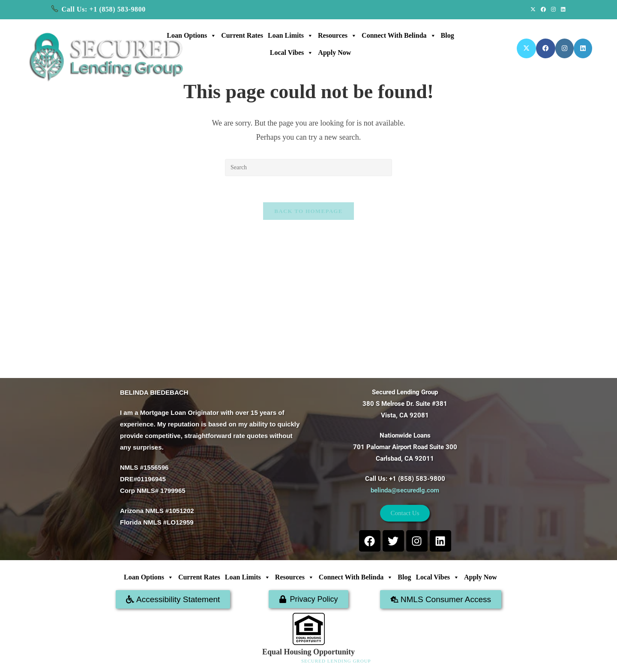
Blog (448, 35)
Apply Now (334, 52)
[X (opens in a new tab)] (533, 9)
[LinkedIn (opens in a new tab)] (562, 9)
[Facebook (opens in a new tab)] (543, 9)
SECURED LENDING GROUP (336, 661)
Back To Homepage (308, 211)
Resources (337, 36)
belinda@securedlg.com (405, 490)
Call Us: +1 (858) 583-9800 (104, 9)
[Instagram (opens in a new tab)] (553, 9)
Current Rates (242, 35)
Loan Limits (291, 36)
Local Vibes (292, 53)
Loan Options (192, 36)
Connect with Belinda (399, 36)
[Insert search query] (308, 168)
